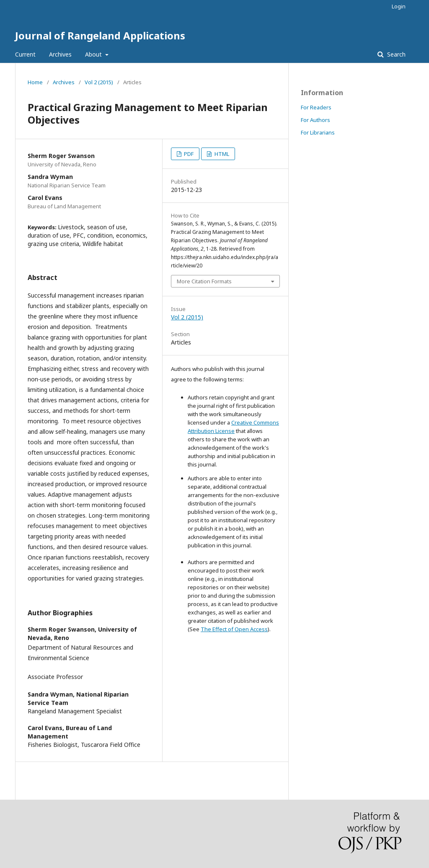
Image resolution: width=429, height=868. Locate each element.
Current (25, 54)
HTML (221, 154)
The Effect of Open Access (234, 629)
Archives (60, 54)
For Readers (316, 107)
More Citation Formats (204, 281)
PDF (188, 154)
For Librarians (318, 132)
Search (395, 54)
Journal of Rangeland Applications (100, 35)
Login (399, 6)
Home (35, 82)
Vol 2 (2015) (99, 82)
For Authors (315, 120)
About (94, 54)
